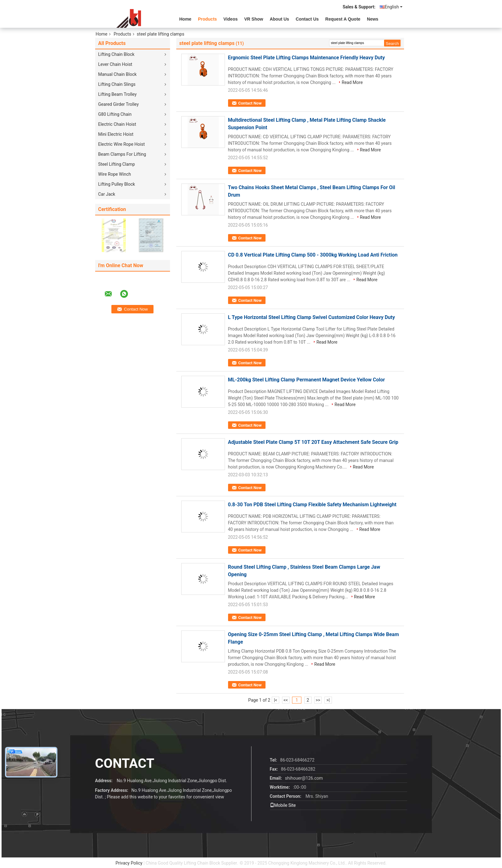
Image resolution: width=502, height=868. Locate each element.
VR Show (254, 19)
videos (231, 19)
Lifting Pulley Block (117, 184)
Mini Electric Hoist (116, 134)
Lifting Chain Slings (117, 84)
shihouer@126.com (304, 778)
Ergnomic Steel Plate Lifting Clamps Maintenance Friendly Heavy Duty (307, 58)
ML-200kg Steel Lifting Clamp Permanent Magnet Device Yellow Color (307, 380)
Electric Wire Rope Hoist (122, 144)
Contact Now (250, 103)
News (373, 19)
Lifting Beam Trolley (117, 94)
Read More (352, 82)
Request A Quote (343, 19)
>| (328, 700)
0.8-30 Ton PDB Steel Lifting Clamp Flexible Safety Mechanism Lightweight (312, 505)
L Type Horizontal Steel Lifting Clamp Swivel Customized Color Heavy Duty (312, 317)
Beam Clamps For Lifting (122, 154)
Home (185, 19)
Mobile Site (283, 805)
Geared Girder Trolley (119, 104)
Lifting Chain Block (116, 54)
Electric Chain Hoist (117, 124)
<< (285, 700)
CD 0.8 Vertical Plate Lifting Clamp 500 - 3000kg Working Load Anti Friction (313, 255)
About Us (279, 19)
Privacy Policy (129, 863)
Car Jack (107, 194)
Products (207, 19)
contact (125, 763)
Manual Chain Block (117, 74)
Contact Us (307, 19)
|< (276, 700)
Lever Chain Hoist (115, 64)
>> (318, 700)
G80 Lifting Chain (115, 114)
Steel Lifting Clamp (117, 164)
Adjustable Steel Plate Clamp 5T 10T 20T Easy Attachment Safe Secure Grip (313, 442)
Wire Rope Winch (115, 174)
